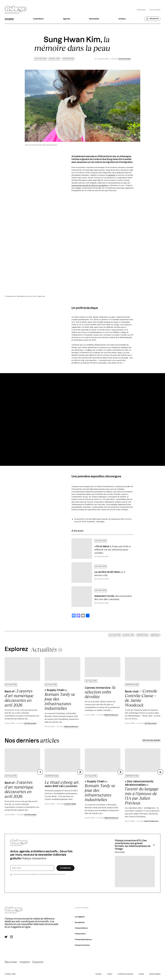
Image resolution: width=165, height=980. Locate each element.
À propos (99, 974)
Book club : (141, 698)
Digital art (54, 59)
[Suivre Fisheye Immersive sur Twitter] (6, 937)
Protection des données (125, 974)
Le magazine (80, 917)
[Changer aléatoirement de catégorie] (46, 649)
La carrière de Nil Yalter (110, 574)
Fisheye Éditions (81, 928)
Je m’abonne (65, 868)
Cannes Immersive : (100, 692)
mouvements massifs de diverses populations (90, 185)
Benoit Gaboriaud (151, 821)
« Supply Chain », (60, 700)
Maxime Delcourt (71, 727)
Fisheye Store (141, 10)
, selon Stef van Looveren (62, 784)
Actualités (9, 19)
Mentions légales (155, 974)
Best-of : (19, 698)
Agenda (66, 19)
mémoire (112, 175)
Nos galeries (80, 923)
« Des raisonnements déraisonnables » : (142, 793)
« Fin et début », (113, 550)
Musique (155, 635)
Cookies (141, 974)
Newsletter (94, 19)
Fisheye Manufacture (83, 940)
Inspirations (38, 19)
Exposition (68, 59)
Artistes (122, 19)
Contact (110, 974)
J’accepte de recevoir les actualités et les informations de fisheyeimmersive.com (39, 874)
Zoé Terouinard (125, 59)
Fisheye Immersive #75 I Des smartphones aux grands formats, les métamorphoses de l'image (135, 845)
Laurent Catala (70, 804)
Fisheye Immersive (82, 945)
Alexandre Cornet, (113, 598)
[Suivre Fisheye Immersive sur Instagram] (11, 937)
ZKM (89, 350)
